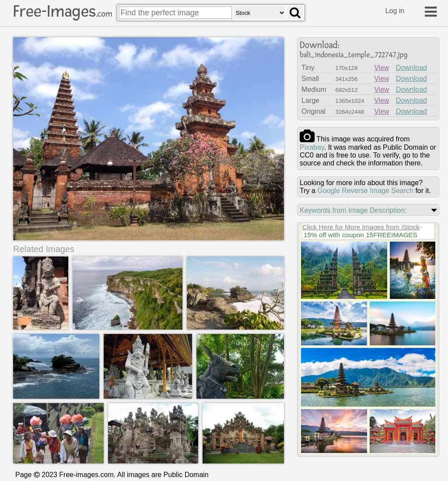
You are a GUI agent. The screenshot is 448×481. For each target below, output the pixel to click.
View (381, 68)
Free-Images (63, 11)
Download (411, 68)
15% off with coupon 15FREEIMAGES (360, 235)
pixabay (312, 147)
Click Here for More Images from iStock (361, 227)
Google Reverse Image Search (365, 191)
